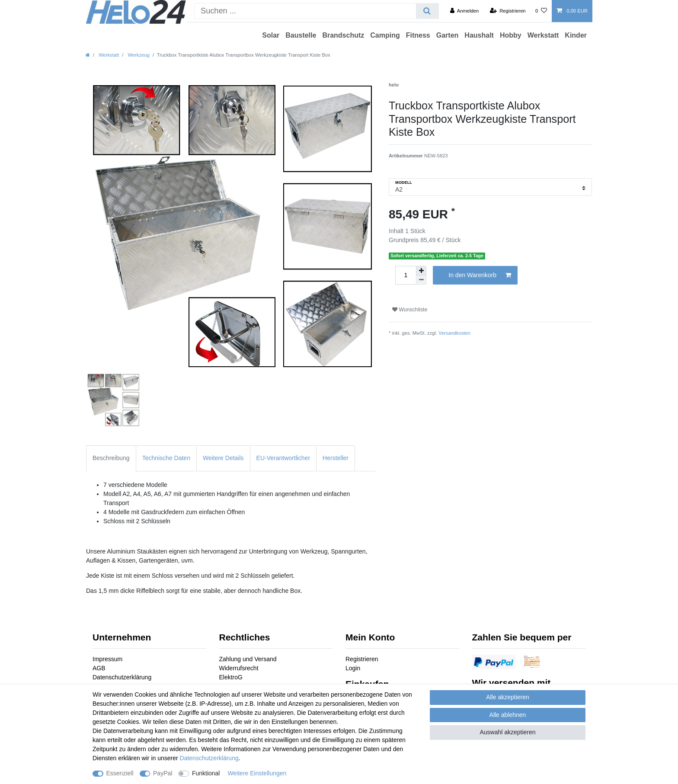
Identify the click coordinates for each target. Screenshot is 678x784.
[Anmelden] (465, 11)
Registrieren (362, 659)
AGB (99, 668)
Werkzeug (138, 55)
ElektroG (231, 677)
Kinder (576, 35)
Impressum (107, 659)
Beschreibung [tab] (111, 458)
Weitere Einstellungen (257, 773)
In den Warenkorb (480, 275)
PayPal (163, 773)
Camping (385, 35)
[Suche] (427, 11)
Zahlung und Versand (248, 659)
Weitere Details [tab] (223, 458)
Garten (448, 35)
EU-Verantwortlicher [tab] (283, 458)
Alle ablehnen (508, 715)
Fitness (418, 35)
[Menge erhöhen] (421, 271)
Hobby (511, 35)
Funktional (206, 773)
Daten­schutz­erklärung (209, 758)
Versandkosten (454, 333)
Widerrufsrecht (239, 668)
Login (353, 668)
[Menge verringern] (421, 280)
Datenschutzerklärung (122, 677)
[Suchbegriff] (305, 11)
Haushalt (479, 35)
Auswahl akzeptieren (507, 732)
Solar (271, 35)
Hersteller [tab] (336, 458)
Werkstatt (543, 35)
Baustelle (301, 35)
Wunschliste (410, 310)
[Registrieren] (507, 11)
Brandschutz (343, 35)
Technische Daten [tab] (166, 458)
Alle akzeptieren (508, 697)
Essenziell (120, 773)
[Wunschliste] (541, 11)
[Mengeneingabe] (406, 275)
